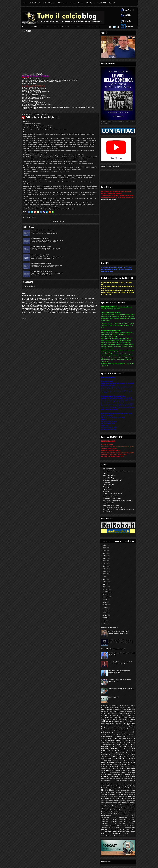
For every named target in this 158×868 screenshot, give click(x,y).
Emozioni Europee (107, 753)
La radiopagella (109, 778)
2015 (105, 574)
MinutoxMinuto (116, 786)
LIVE (44, 3)
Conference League (129, 731)
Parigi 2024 (127, 792)
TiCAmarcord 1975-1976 (109, 823)
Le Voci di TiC (33, 27)
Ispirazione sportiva (106, 774)
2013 (105, 579)
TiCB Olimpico (130, 825)
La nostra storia (93, 27)
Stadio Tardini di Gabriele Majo (112, 498)
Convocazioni (106, 733)
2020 (105, 561)
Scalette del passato (113, 806)
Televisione (127, 816)
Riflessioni (108, 802)
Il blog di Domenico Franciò (111, 505)
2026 (105, 545)
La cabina (105, 776)
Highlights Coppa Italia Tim (117, 763)
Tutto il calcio (124, 830)
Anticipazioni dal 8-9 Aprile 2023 (78, 234)
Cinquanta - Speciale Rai (108, 731)
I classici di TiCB (118, 766)
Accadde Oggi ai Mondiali (128, 706)
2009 (105, 621)
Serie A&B (119, 808)
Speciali (104, 812)
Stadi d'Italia (115, 812)
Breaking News (127, 717)
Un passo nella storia (113, 836)
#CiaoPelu (104, 706)
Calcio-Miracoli (120, 719)
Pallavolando (119, 792)
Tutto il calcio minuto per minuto (112, 480)
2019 (105, 563)
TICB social (52, 3)
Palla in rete (111, 792)
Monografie (125, 786)
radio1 (103, 800)
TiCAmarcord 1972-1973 (127, 820)
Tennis (133, 816)
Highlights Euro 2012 (112, 765)
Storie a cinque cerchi (125, 812)
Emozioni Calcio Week (128, 751)
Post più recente (30, 217)
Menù (24, 27)
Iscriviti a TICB (102, 3)
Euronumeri (108, 757)
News (131, 788)
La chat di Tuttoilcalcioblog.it (109, 627)
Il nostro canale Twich (109, 469)
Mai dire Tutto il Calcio (119, 784)
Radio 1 (105, 473)
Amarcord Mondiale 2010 (128, 711)
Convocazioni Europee (119, 733)
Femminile (104, 759)
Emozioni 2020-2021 (113, 744)
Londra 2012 (108, 784)
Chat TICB (110, 727)
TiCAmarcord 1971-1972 (109, 820)
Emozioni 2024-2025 (110, 748)
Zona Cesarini (107, 482)
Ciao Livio (126, 727)
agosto (105, 599)
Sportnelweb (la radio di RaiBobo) (113, 494)
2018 (105, 566)
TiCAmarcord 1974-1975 (127, 822)
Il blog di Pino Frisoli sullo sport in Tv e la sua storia (118, 501)
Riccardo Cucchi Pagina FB (111, 496)
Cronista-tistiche (131, 735)
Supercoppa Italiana (118, 816)
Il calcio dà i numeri (118, 768)
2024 (105, 550)
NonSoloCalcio (108, 790)
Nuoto (133, 790)
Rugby (120, 804)
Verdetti (122, 836)
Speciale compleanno (117, 810)
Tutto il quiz (108, 834)
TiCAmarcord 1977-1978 (108, 826)
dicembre (106, 589)
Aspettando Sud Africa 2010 (111, 715)
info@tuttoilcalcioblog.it (109, 199)
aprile (105, 610)
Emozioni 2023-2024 (127, 746)
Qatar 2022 (132, 796)
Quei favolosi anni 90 (108, 798)
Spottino (108, 812)
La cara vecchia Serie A (116, 776)
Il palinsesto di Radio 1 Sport (122, 770)
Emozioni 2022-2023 (109, 746)
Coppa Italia (123, 735)
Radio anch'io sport (109, 485)
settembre (106, 597)
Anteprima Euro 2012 (119, 713)
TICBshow (104, 827)
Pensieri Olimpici (109, 794)
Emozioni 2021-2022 (128, 744)
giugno (105, 605)
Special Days (132, 808)
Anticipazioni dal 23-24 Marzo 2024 (41, 234)
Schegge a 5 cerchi (127, 806)
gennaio (105, 618)
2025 (105, 548)
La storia (56, 27)
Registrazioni (113, 3)
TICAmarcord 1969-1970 (109, 818)
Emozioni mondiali (121, 753)
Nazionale (118, 788)
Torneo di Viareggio (126, 827)
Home (25, 3)
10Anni (109, 706)
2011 (105, 584)
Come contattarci (119, 731)
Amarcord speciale (107, 713)
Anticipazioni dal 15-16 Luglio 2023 (41, 242)
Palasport (104, 792)
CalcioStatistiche (111, 723)
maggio (105, 607)
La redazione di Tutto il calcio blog (122, 778)
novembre (106, 592)
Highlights (105, 762)
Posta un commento (29, 257)
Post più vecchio (90, 217)
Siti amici (81, 3)
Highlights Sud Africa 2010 (126, 765)
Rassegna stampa (119, 800)
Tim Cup (110, 827)
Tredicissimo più (112, 830)
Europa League (117, 757)
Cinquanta (104, 729)
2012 (105, 582)
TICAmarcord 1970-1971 (127, 818)
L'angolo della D (117, 774)
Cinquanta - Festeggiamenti (114, 729)
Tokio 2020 (117, 827)
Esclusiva (110, 755)
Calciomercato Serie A (121, 721)
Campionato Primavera (128, 723)
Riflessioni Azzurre (116, 802)
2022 (105, 556)
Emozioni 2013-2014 (113, 739)
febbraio (105, 615)
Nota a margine (121, 790)
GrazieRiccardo (117, 761)
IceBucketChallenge (106, 769)
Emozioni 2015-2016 (108, 741)
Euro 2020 (129, 755)
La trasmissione (45, 27)
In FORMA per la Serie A (128, 772)
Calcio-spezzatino (107, 721)
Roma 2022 (104, 804)
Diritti (114, 737)
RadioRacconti (109, 800)
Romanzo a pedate (113, 804)
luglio (105, 602)
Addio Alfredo (119, 707)
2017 (105, 569)
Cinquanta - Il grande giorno (128, 729)
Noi (134, 788)
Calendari (119, 723)
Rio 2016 (132, 802)
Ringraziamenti (125, 802)
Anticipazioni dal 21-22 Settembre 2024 (42, 226)
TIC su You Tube (63, 3)
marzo (105, 612)
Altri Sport (120, 709)
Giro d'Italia (132, 759)
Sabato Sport (107, 487)
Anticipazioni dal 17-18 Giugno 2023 (79, 242)
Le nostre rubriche (80, 27)
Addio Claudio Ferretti (129, 708)
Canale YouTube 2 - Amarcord (110, 167)
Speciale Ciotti (105, 810)
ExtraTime (106, 491)
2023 (105, 553)
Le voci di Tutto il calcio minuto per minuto (113, 649)
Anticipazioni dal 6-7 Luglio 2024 (78, 226)
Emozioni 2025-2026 (128, 748)
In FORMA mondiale (116, 772)
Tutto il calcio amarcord (116, 832)
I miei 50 (127, 766)
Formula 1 (111, 759)
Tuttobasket (116, 834)
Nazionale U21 (125, 788)
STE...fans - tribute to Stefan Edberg (114, 507)
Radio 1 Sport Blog (108, 478)
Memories (128, 784)
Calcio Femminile (110, 719)
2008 (105, 624)
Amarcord (126, 709)
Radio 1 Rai (119, 798)
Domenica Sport (108, 489)
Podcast (73, 3)
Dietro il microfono (107, 737)
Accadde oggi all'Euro (108, 707)
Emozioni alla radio (111, 751)
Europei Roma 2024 (130, 757)
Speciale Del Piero (130, 810)
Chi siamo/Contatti (35, 3)
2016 (105, 571)
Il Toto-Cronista (90, 3)
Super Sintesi (113, 814)
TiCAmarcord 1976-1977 (127, 823)
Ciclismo (132, 727)
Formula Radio (122, 759)
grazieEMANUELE (106, 761)
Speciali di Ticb (67, 27)
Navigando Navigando (108, 788)
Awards (112, 717)
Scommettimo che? (110, 808)
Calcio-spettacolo (130, 719)
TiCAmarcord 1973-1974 (109, 822)
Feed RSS (117, 27)
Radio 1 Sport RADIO (109, 475)
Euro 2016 (122, 755)
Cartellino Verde (105, 725)
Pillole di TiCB (119, 794)
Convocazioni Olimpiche (112, 735)
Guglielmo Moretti (130, 761)
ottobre (105, 594)
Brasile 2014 (118, 717)
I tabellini (133, 766)
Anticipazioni (29, 114)
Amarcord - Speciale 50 (114, 711)
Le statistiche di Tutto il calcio (112, 780)
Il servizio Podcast (113, 697)
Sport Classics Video (109, 503)
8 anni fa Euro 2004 (116, 706)
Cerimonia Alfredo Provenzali (118, 725)
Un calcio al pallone (125, 834)
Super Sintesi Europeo (125, 814)
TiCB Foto (120, 826)
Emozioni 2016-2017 (121, 741)
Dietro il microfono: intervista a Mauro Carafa (121, 689)
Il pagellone (109, 770)
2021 (105, 558)
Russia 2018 (127, 804)
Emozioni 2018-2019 (116, 743)
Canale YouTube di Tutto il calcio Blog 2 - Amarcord (118, 471)
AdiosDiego (114, 709)
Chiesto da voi (118, 727)
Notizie (129, 790)
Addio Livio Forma (106, 709)
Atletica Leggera (127, 715)
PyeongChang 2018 (123, 796)
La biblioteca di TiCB (129, 774)
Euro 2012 (116, 755)
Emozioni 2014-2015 (129, 739)
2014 (105, 576)
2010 (105, 587)
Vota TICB (127, 836)
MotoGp (132, 786)
